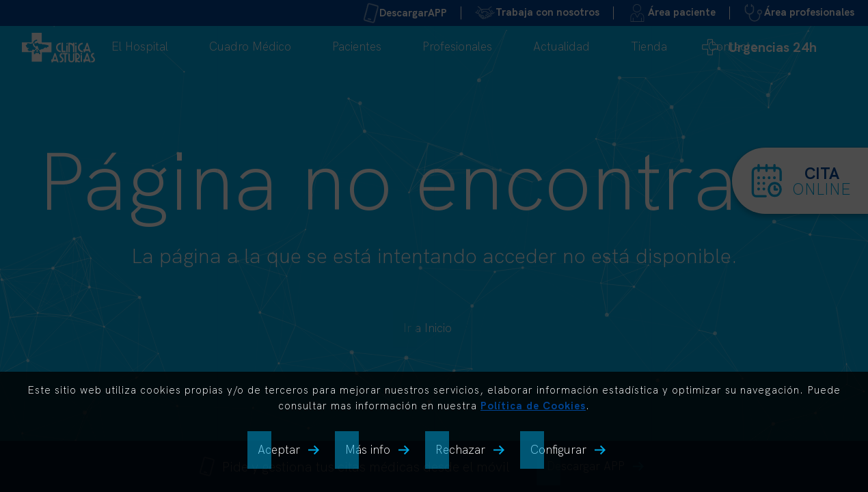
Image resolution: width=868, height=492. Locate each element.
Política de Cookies (533, 406)
